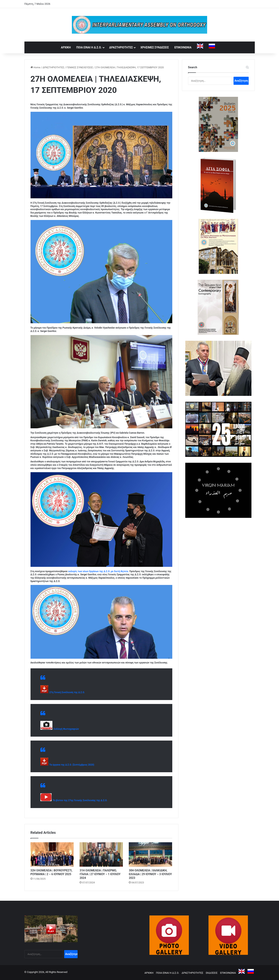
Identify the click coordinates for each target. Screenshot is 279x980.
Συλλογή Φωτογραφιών (66, 729)
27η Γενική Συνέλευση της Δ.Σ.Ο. (67, 692)
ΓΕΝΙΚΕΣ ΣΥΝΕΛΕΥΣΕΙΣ (80, 67)
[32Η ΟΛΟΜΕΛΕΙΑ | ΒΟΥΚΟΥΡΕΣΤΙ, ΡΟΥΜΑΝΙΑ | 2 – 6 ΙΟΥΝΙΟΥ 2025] (52, 854)
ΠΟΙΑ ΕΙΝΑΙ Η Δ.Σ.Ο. (89, 47)
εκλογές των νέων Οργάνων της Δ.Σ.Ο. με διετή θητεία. (98, 571)
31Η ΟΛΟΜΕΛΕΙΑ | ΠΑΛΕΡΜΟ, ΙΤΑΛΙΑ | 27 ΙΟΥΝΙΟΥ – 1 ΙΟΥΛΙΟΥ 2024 (100, 874)
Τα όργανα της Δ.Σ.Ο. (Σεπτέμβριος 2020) (71, 765)
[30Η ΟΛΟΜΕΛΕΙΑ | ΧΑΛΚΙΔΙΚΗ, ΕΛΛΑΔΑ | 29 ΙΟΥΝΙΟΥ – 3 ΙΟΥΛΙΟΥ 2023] (150, 854)
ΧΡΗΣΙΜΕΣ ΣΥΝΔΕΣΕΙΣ (155, 47)
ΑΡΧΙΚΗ (66, 47)
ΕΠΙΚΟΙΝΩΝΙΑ (183, 47)
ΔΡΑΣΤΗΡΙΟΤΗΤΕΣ (121, 47)
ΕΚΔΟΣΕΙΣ (212, 973)
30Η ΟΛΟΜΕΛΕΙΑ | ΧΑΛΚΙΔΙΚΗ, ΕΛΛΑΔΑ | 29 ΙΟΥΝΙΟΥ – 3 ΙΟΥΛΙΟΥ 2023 (150, 874)
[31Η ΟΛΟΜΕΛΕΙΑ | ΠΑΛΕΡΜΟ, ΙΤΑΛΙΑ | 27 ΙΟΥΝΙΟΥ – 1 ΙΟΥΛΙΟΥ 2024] (101, 854)
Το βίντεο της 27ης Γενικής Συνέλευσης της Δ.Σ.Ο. (79, 800)
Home (35, 67)
